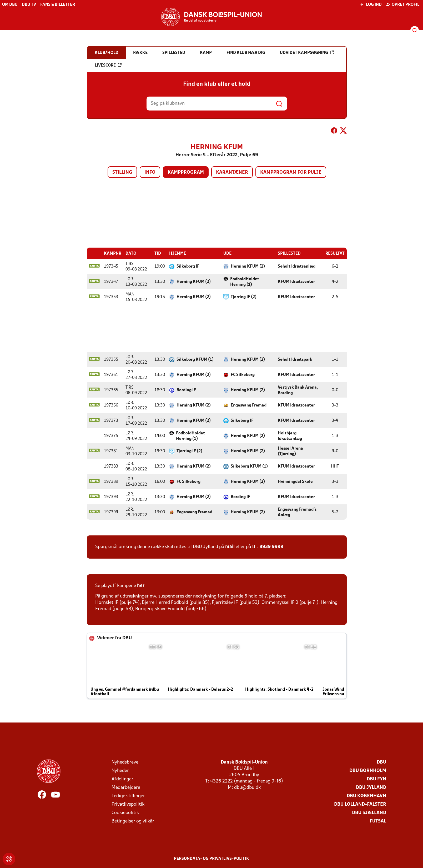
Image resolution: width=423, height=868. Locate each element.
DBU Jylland (371, 787)
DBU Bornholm (368, 771)
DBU (381, 762)
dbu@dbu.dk (247, 787)
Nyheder (120, 771)
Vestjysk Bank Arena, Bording (298, 390)
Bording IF (186, 390)
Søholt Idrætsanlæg (297, 266)
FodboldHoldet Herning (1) (245, 282)
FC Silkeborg (243, 375)
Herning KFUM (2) (248, 266)
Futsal (378, 821)
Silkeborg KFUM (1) (195, 359)
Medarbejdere (126, 787)
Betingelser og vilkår (133, 821)
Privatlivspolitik (128, 804)
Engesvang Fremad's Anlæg (297, 512)
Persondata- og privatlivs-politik (211, 859)
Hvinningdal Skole (295, 481)
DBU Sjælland (369, 813)
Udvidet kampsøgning (307, 53)
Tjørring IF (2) (244, 297)
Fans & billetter (58, 5)
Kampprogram (186, 172)
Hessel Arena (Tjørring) (290, 451)
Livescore (108, 65)
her (141, 586)
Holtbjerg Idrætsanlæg (290, 436)
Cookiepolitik (125, 813)
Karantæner (232, 172)
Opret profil (403, 4)
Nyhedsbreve (125, 762)
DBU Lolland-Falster (360, 804)
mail (230, 547)
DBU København (366, 796)
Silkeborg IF (188, 266)
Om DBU (10, 5)
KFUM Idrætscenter (296, 282)
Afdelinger (122, 779)
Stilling (122, 172)
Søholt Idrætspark (295, 359)
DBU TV (29, 5)
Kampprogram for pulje (291, 172)
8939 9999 (271, 547)
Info (150, 172)
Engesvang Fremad (249, 405)
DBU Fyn (376, 779)
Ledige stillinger (128, 796)
